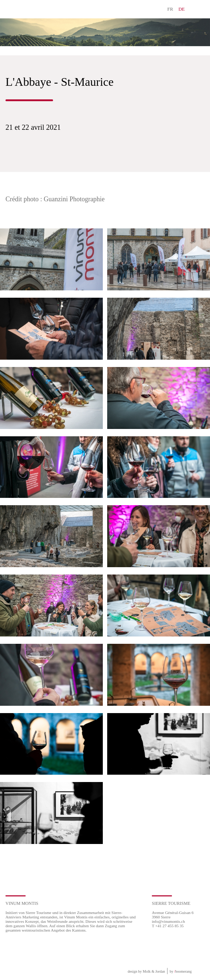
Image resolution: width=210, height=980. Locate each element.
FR (170, 9)
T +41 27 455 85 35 (168, 926)
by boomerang (181, 971)
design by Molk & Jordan (146, 971)
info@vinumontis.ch (168, 921)
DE (182, 9)
